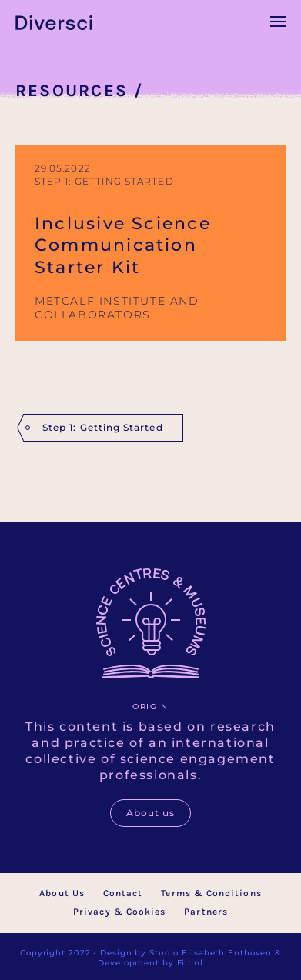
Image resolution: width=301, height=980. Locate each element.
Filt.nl (190, 963)
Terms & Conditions (211, 893)
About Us (62, 893)
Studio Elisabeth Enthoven (211, 953)
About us (151, 813)
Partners (206, 912)
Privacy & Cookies (119, 912)
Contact (123, 893)
